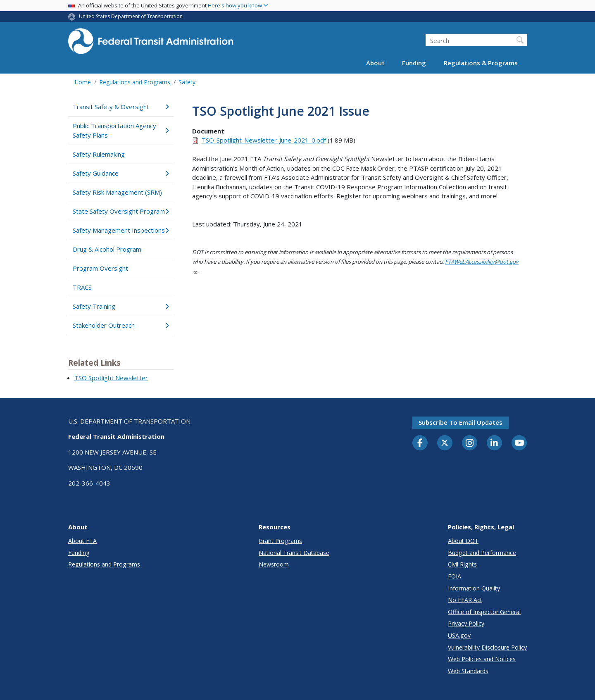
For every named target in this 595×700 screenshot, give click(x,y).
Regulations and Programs (135, 82)
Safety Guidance (121, 173)
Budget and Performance (482, 553)
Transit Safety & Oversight (121, 107)
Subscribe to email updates (461, 422)
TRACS (82, 287)
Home (83, 82)
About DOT (463, 541)
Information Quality (474, 588)
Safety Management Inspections (121, 230)
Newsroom (274, 564)
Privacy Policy (466, 623)
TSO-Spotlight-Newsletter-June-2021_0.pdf (264, 140)
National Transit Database (294, 553)
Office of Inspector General (484, 612)
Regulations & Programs (481, 63)
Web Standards (468, 671)
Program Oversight (100, 268)
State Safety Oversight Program (121, 211)
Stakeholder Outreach (121, 325)
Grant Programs (280, 541)
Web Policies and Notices (482, 659)
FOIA (455, 576)
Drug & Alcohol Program (107, 249)
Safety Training (121, 306)
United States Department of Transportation (131, 16)
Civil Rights (462, 564)
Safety (187, 82)
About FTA (82, 541)
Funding (414, 63)
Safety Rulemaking (99, 154)
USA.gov (459, 635)
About (375, 63)
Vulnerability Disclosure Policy (487, 647)
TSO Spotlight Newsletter (111, 378)
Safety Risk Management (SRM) (117, 192)
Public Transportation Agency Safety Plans (121, 130)
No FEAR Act (465, 600)
